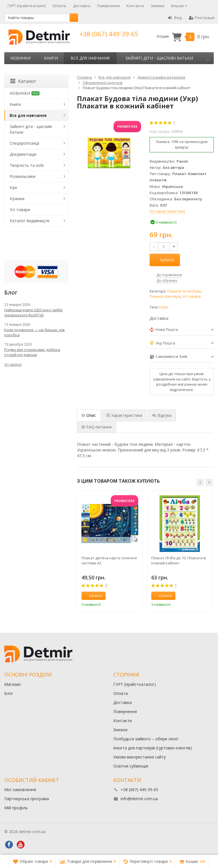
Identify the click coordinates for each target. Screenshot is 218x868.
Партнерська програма (27, 799)
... (208, 58)
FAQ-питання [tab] (97, 427)
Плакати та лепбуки (184, 291)
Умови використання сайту (140, 757)
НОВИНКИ (20, 58)
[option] (110, 551)
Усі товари (191, 296)
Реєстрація (202, 18)
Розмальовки (23, 176)
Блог (9, 693)
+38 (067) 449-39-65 (109, 34)
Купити (164, 260)
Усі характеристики (167, 211)
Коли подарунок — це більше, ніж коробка (34, 332)
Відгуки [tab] (162, 415)
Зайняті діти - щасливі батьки (159, 58)
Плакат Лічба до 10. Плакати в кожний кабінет (179, 560)
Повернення (108, 6)
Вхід (175, 18)
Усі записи (13, 364)
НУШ (163, 307)
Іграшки (17, 198)
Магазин (12, 684)
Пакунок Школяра (165, 296)
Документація (23, 154)
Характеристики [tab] (124, 415)
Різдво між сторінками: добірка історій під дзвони (32, 352)
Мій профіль (16, 808)
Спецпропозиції (25, 143)
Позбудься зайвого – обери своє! (146, 739)
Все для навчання (90, 58)
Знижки (158, 6)
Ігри (13, 187)
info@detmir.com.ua (139, 799)
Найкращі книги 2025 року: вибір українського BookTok (33, 312)
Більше (179, 6)
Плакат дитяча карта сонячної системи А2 (109, 560)
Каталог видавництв (30, 221)
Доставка (82, 6)
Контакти (135, 6)
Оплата (59, 6)
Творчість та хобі (27, 165)
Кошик (183, 36)
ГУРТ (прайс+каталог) (27, 6)
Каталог (23, 81)
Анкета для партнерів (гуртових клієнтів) (153, 748)
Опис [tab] (89, 415)
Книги (51, 58)
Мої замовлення (20, 790)
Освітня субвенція (131, 766)
